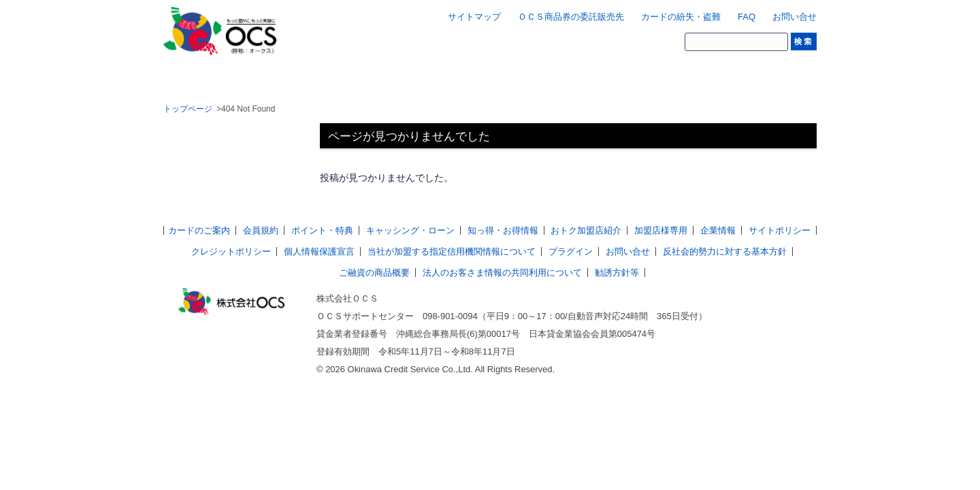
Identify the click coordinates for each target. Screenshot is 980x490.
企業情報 (718, 230)
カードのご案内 (199, 230)
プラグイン (571, 251)
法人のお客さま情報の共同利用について (502, 273)
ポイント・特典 (322, 230)
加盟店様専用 (661, 230)
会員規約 (261, 230)
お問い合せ (795, 17)
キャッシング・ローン (410, 230)
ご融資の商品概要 (374, 273)
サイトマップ (474, 17)
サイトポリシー (780, 230)
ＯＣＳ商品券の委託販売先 (571, 17)
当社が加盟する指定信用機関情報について (452, 251)
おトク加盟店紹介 (586, 230)
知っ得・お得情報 (503, 230)
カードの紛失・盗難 (681, 17)
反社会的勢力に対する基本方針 (725, 251)
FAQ (747, 17)
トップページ (188, 109)
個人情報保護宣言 (319, 251)
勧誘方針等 (617, 273)
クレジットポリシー (231, 251)
